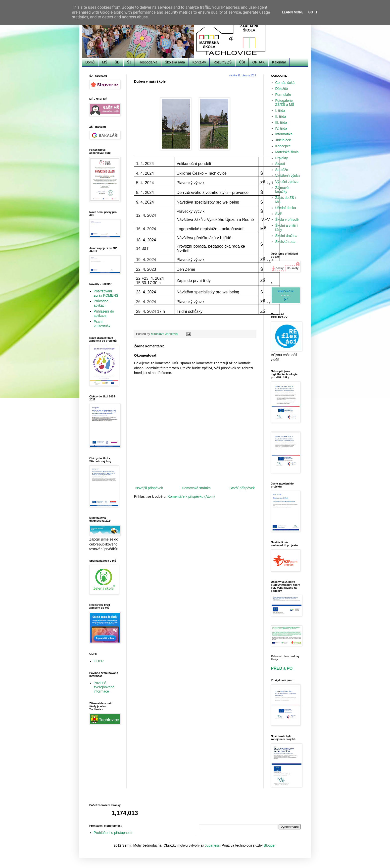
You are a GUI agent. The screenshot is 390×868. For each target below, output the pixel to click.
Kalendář (279, 62)
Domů (90, 62)
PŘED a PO (282, 668)
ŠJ (129, 62)
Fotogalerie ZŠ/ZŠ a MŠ (285, 103)
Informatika (284, 134)
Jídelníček (283, 140)
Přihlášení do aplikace (104, 313)
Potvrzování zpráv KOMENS (106, 293)
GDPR (99, 661)
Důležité (282, 89)
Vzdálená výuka (288, 176)
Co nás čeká (285, 83)
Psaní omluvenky (102, 324)
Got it (314, 12)
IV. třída (281, 128)
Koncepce (283, 146)
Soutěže (282, 170)
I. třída (280, 110)
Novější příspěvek (149, 488)
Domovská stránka (196, 488)
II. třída (281, 116)
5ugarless (212, 845)
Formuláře (283, 95)
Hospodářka (148, 62)
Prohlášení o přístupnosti (113, 833)
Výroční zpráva (287, 182)
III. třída (281, 122)
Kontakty (199, 62)
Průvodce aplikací (101, 303)
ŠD (117, 62)
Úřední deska (286, 208)
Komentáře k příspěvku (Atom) (191, 496)
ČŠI (242, 62)
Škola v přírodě (287, 219)
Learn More (292, 12)
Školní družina (286, 236)
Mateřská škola (287, 152)
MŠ (105, 62)
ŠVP (279, 214)
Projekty (282, 158)
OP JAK (259, 62)
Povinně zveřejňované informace (104, 687)
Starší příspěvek (242, 488)
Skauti (280, 164)
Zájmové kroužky (282, 190)
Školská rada (175, 62)
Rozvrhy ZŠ (222, 62)
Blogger (269, 845)
